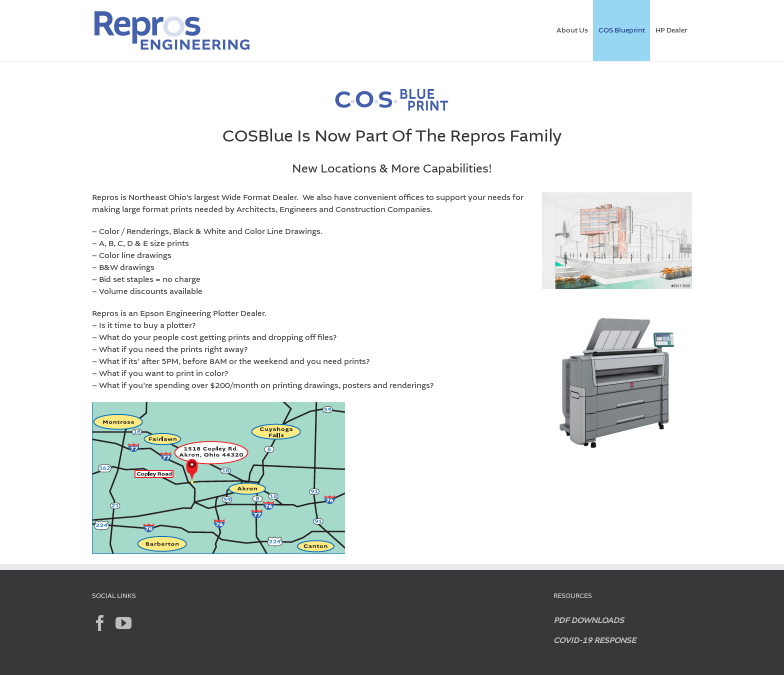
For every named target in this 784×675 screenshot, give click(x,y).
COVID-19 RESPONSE (595, 641)
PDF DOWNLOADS (589, 621)
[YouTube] (123, 623)
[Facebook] (100, 623)
